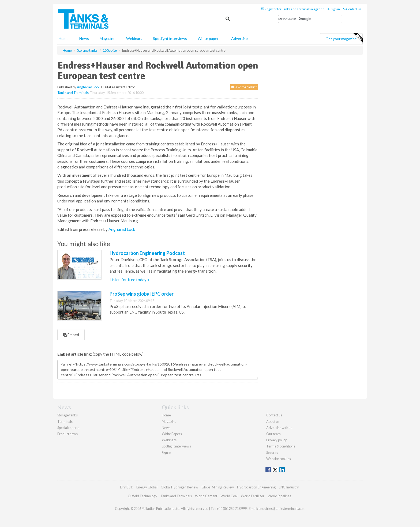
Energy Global (147, 487)
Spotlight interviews (170, 38)
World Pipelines (279, 496)
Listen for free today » (129, 280)
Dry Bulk (127, 487)
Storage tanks (67, 415)
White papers (209, 38)
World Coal (229, 496)
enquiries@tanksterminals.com (282, 509)
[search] (310, 19)
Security (272, 453)
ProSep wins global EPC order (142, 294)
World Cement (206, 496)
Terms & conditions (281, 446)
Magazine (108, 38)
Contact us (352, 9)
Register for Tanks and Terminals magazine (292, 9)
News (166, 428)
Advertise (239, 38)
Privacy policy (277, 440)
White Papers (172, 434)
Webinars (134, 38)
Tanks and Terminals (73, 93)
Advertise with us (279, 428)
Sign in (334, 9)
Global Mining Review (218, 487)
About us (273, 421)
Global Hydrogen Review (179, 487)
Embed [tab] (71, 335)
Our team (273, 434)
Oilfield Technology (142, 496)
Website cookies (279, 459)
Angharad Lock (88, 87)
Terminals (65, 421)
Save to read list (244, 87)
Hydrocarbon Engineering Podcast (147, 253)
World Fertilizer (253, 496)
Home (64, 38)
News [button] (84, 38)
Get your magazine (344, 38)
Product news (67, 434)
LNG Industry (289, 487)
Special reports (68, 428)
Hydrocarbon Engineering (256, 487)
